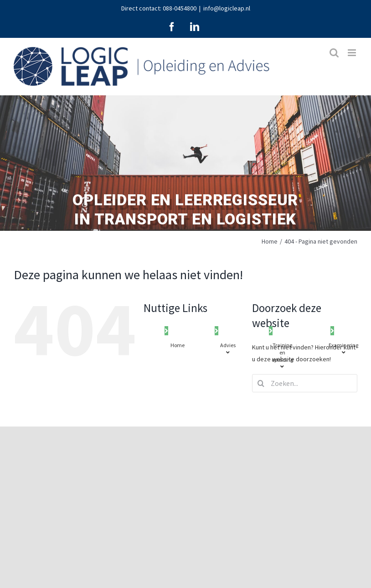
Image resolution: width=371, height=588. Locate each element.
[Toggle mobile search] (334, 53)
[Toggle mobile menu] (353, 53)
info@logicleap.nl (227, 8)
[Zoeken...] (305, 383)
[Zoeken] (261, 383)
